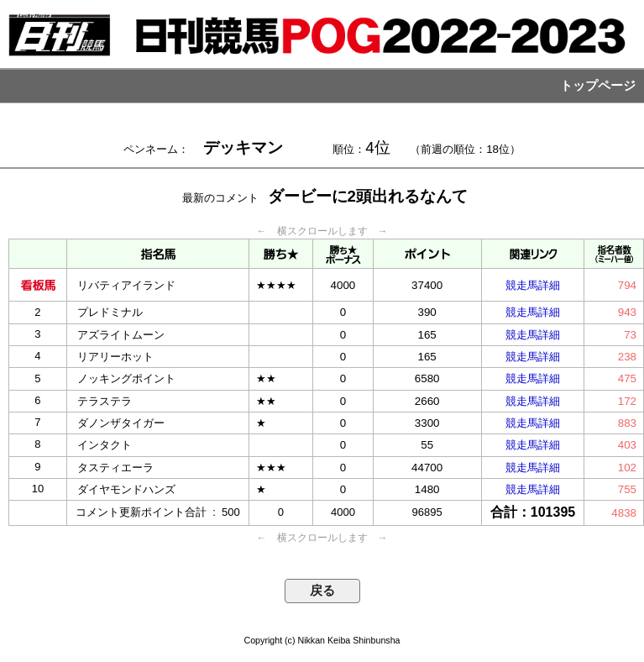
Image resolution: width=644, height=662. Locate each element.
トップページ (598, 86)
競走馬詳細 (533, 285)
